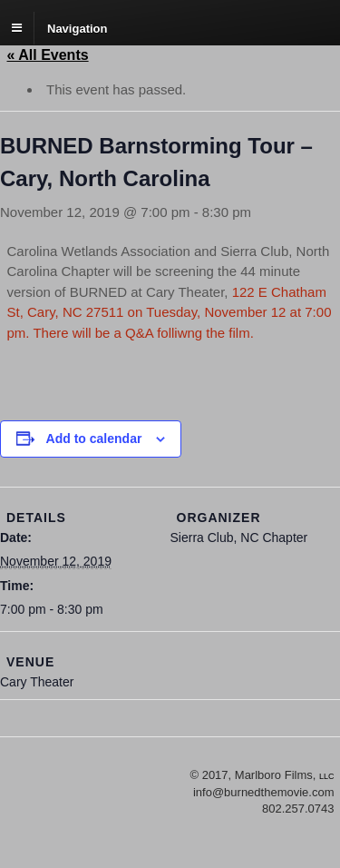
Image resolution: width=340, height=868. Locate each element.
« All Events (48, 55)
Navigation (77, 28)
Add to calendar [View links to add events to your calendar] (94, 439)
